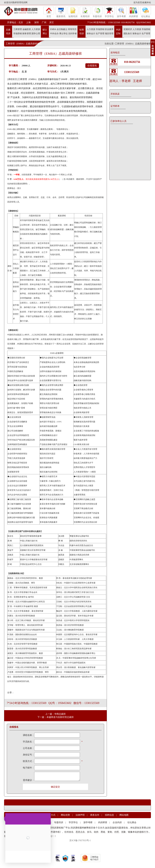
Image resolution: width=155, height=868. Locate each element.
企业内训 (117, 822)
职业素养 (109, 29)
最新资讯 (61, 12)
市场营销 (18, 34)
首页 (49, 12)
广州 (44, 22)
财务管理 (27, 34)
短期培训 (73, 12)
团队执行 (128, 34)
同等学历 (72, 29)
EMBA (53, 29)
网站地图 (124, 815)
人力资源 (36, 29)
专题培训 (97, 12)
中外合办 (54, 34)
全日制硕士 (62, 29)
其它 (52, 22)
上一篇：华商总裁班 (55, 714)
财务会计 (91, 34)
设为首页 (138, 2)
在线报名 (92, 66)
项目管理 (109, 34)
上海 (28, 22)
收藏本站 (147, 2)
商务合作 (95, 815)
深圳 (36, 22)
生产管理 (100, 34)
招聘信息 (109, 815)
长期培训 (85, 12)
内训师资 (134, 12)
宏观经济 (128, 29)
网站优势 (65, 815)
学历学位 (109, 12)
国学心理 (36, 34)
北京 (21, 22)
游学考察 (121, 12)
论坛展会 (146, 12)
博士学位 (63, 34)
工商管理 (18, 29)
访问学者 (73, 34)
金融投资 (27, 29)
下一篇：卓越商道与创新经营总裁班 (56, 717)
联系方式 (51, 815)
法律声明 (80, 815)
